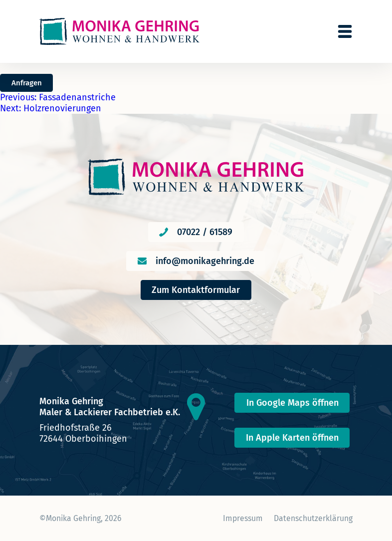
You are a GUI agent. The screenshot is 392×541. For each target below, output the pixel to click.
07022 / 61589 (205, 232)
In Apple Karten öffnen (292, 438)
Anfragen (27, 83)
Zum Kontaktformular (196, 290)
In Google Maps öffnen (293, 403)
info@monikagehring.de (205, 261)
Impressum (243, 518)
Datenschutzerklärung (313, 518)
